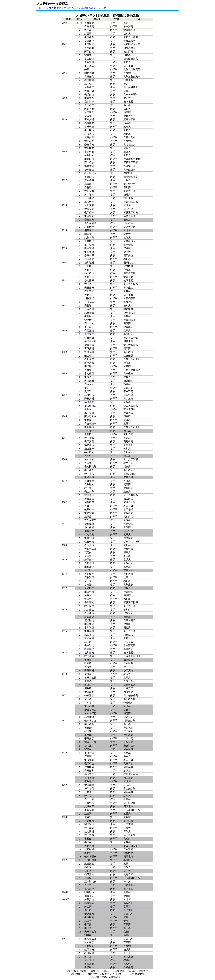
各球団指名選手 (90, 8)
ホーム (42, 8)
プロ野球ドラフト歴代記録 (63, 8)
